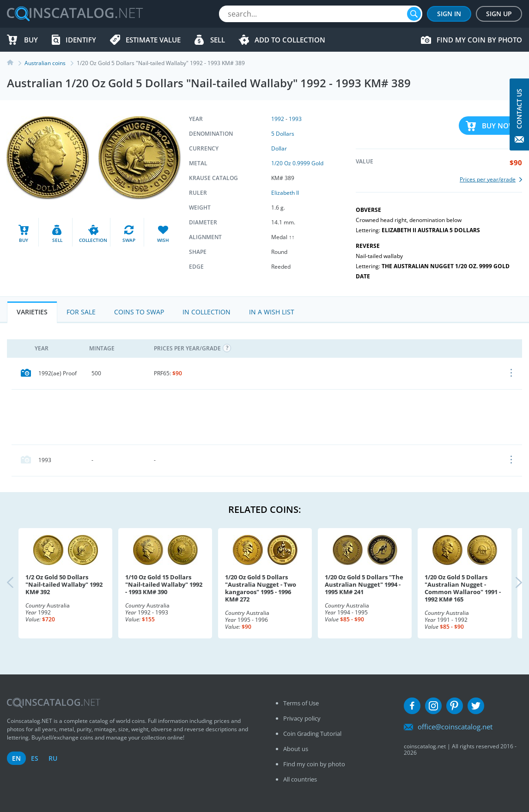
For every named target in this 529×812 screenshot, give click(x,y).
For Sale (81, 312)
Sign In (449, 14)
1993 (295, 119)
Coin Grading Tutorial (312, 734)
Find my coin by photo (479, 40)
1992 (278, 119)
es (35, 758)
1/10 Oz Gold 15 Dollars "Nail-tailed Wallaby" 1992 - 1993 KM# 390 (164, 584)
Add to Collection (290, 40)
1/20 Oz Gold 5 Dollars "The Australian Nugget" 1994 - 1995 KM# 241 (364, 584)
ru (53, 758)
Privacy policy (302, 718)
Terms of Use (301, 703)
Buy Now (499, 126)
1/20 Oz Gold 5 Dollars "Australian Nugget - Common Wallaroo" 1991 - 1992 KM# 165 (463, 588)
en (16, 758)
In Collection (207, 312)
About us (296, 749)
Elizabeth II (285, 193)
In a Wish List (272, 312)
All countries (300, 779)
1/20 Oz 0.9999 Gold (297, 163)
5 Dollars (283, 134)
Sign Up (499, 14)
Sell (218, 40)
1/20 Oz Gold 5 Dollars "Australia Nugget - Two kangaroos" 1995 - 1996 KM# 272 (261, 588)
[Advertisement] (267, 417)
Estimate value (153, 40)
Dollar (279, 148)
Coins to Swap (139, 312)
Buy (31, 40)
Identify (81, 40)
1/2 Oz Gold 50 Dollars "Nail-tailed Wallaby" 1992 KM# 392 (64, 584)
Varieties (32, 312)
